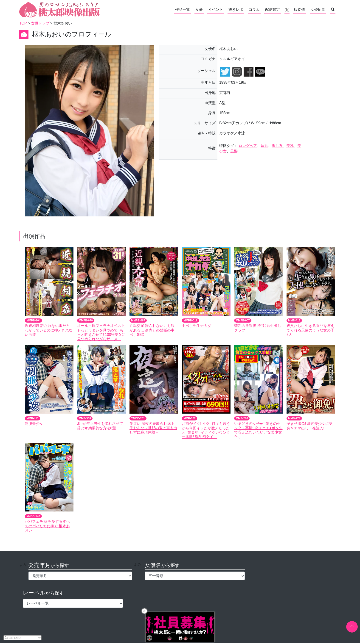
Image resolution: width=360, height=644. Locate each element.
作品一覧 (183, 10)
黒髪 (234, 151)
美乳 (290, 146)
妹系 (264, 146)
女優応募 (318, 10)
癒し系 (277, 146)
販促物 (300, 10)
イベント (216, 10)
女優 (199, 10)
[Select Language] (22, 638)
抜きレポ (236, 10)
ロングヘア (248, 146)
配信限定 (273, 10)
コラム (254, 10)
